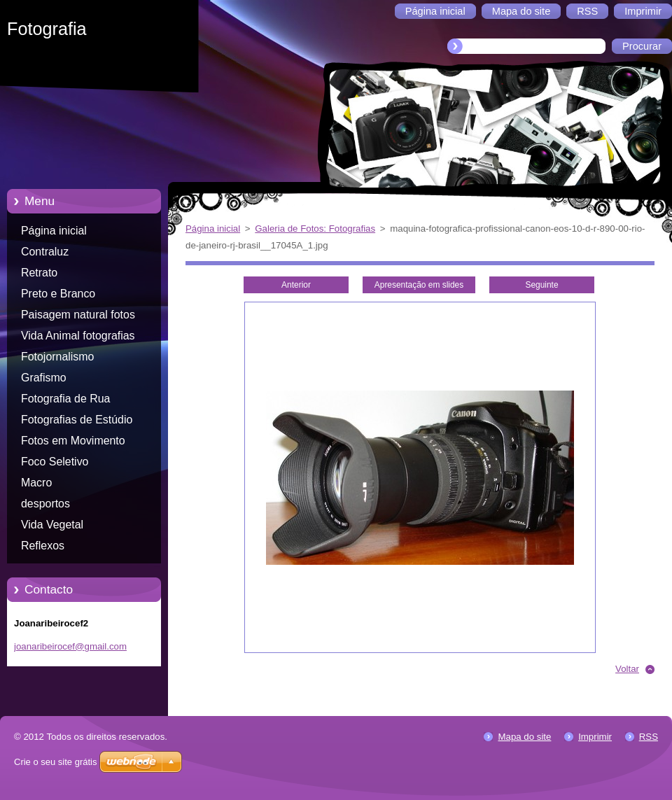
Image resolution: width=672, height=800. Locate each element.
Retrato (39, 273)
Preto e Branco (58, 294)
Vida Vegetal (52, 525)
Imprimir (595, 737)
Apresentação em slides (419, 285)
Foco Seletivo (55, 462)
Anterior (296, 285)
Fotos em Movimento (73, 441)
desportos (45, 504)
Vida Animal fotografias (78, 336)
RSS (649, 737)
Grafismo (44, 378)
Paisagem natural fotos (78, 315)
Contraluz (45, 252)
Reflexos (43, 546)
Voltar (627, 669)
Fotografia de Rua (65, 399)
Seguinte (541, 285)
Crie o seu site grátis (56, 762)
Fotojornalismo (57, 357)
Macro (36, 483)
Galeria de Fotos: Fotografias (315, 229)
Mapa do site (524, 737)
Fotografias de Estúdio (77, 420)
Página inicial (54, 231)
